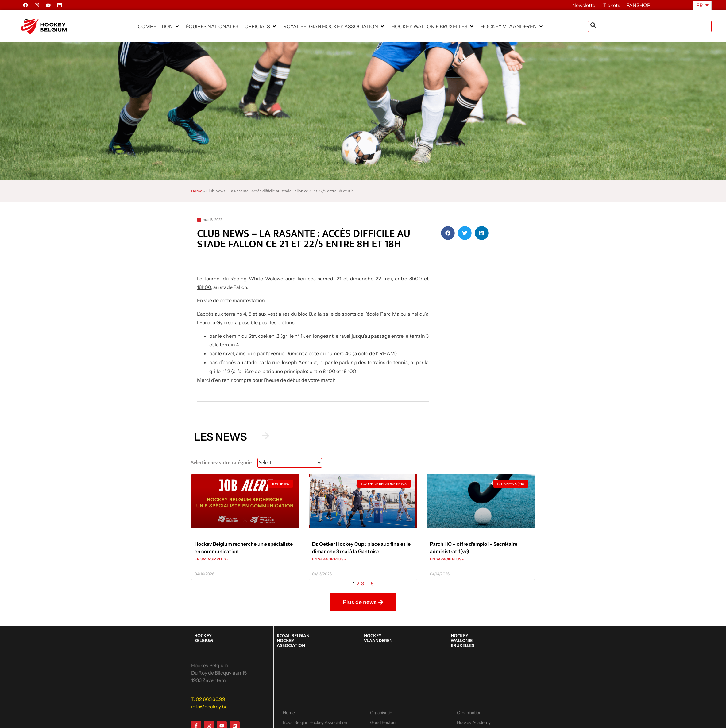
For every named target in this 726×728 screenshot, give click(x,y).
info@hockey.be (209, 707)
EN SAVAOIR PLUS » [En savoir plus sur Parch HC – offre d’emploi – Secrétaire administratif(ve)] (447, 559)
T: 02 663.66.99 (208, 699)
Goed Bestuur (384, 722)
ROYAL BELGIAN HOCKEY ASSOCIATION (293, 641)
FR (700, 5)
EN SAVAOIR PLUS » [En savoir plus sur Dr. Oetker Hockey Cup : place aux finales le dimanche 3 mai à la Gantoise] (329, 559)
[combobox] (650, 26)
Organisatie (381, 713)
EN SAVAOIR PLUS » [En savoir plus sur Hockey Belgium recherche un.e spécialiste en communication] (211, 559)
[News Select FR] (290, 463)
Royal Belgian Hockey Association (315, 722)
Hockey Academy (474, 722)
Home (197, 191)
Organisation (469, 713)
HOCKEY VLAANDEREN (378, 638)
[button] (159, 26)
